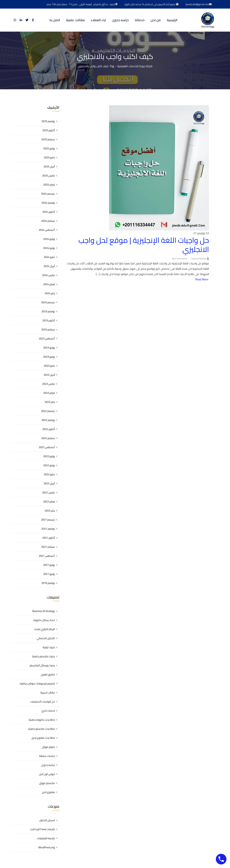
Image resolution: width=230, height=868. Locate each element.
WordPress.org (47, 847)
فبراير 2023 (49, 393)
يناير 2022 (50, 511)
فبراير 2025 (49, 185)
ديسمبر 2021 (48, 520)
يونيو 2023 (49, 357)
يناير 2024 (50, 293)
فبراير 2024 (49, 284)
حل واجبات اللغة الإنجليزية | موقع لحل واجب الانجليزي (144, 245)
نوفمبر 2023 (48, 311)
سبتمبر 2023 (48, 329)
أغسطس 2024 (47, 230)
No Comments (180, 259)
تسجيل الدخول (47, 820)
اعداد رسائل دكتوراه (44, 620)
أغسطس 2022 (47, 447)
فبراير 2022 (49, 501)
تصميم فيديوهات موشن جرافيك (37, 683)
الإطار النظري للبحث (44, 629)
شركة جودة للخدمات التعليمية (135, 66)
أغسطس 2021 (47, 556)
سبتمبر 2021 (48, 547)
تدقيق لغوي (48, 674)
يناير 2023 (50, 402)
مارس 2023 (49, 384)
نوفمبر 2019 (48, 583)
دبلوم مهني (48, 747)
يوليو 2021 (49, 565)
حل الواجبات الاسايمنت (43, 702)
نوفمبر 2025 (48, 121)
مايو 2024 (49, 257)
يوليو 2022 (49, 456)
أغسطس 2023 (47, 338)
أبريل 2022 (49, 483)
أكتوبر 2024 (49, 212)
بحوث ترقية (49, 647)
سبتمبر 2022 (48, 438)
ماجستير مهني (47, 783)
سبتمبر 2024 (48, 221)
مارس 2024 (49, 275)
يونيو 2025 (49, 148)
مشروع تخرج (48, 792)
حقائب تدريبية (48, 693)
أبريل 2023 (49, 375)
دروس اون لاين (47, 774)
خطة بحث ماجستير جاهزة (42, 729)
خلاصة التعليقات (46, 838)
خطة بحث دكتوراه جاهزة (42, 720)
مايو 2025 (49, 157)
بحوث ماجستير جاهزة (43, 656)
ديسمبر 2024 (48, 194)
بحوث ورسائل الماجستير (42, 665)
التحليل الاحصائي (46, 638)
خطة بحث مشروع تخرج (43, 738)
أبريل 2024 (49, 266)
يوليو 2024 (49, 239)
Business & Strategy (44, 611)
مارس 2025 (49, 175)
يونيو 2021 (49, 574)
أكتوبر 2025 (49, 130)
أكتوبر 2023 (49, 320)
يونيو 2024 (49, 248)
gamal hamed (199, 259)
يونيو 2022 (49, 465)
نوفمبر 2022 (48, 420)
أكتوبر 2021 (49, 538)
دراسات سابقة (47, 756)
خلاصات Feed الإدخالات (42, 829)
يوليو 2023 (49, 348)
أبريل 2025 (49, 166)
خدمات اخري (48, 711)
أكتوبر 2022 (49, 429)
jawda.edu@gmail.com (199, 4)
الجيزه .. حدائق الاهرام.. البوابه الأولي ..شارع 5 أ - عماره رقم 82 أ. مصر (82, 4)
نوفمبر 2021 (48, 529)
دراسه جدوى (48, 765)
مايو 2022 (49, 474)
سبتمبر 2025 (48, 139)
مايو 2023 (49, 366)
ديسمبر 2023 (48, 302)
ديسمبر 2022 (48, 411)
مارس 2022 (49, 492)
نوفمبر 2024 (48, 203)
